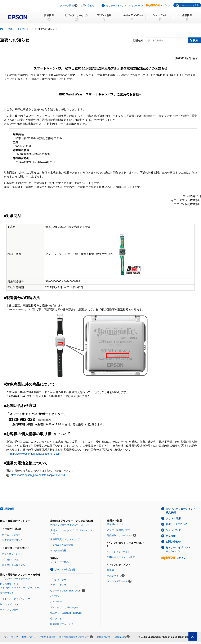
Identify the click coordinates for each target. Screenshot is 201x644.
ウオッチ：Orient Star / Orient (66, 591)
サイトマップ (11, 637)
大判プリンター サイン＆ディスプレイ (70, 525)
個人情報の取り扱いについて (74, 637)
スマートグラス (58, 585)
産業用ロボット (115, 524)
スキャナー (56, 602)
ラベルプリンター (9, 610)
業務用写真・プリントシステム (66, 539)
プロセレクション (11, 559)
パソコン (55, 596)
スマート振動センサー (119, 530)
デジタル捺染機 (58, 550)
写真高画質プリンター (14, 540)
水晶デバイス (114, 576)
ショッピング (173, 530)
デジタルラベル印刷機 (62, 545)
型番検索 (138, 41)
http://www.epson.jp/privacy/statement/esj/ (35, 454)
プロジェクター (58, 580)
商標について (104, 637)
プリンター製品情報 (65, 569)
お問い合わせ (88, 5)
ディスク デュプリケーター (64, 607)
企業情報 (171, 536)
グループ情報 (67, 5)
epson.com (120, 637)
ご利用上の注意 (47, 637)
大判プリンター (8, 593)
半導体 (110, 570)
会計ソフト (56, 618)
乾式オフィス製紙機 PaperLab (66, 613)
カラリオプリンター (12, 554)
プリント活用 (173, 518)
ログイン (158, 5)
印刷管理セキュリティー (63, 624)
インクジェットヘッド (119, 551)
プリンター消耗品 (59, 562)
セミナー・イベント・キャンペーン (124, 6)
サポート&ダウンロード (179, 524)
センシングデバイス (117, 581)
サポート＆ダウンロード (21, 29)
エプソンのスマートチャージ (15, 578)
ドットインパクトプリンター (15, 599)
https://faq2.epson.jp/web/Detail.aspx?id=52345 (39, 475)
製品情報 (9, 509)
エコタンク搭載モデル (14, 565)
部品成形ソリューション (120, 535)
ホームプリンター (11, 535)
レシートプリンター (10, 604)
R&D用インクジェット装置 (121, 557)
